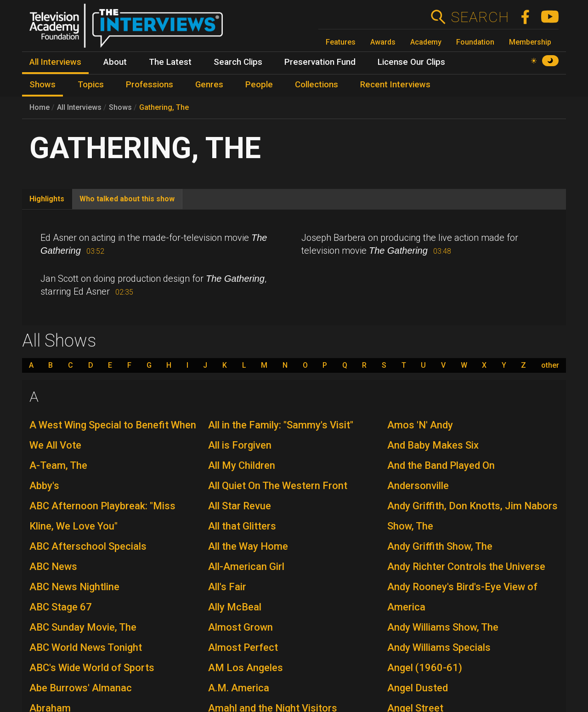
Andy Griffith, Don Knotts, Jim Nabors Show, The (472, 516)
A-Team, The (58, 465)
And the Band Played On (441, 465)
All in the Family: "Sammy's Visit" (281, 425)
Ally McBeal (235, 607)
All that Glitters (242, 526)
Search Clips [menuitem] (238, 62)
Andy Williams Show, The (443, 627)
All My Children (242, 465)
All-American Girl (246, 567)
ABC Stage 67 (61, 607)
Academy (426, 42)
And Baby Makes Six (433, 445)
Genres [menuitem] (209, 85)
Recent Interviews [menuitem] (395, 85)
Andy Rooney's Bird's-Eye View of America (462, 597)
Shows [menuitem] (42, 85)
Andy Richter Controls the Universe (466, 567)
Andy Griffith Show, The (440, 546)
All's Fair (227, 587)
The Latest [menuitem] (170, 62)
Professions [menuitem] (150, 85)
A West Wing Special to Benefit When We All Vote (113, 435)
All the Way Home (248, 546)
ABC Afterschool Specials (88, 546)
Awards (383, 42)
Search (480, 17)
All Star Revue (240, 506)
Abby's (44, 486)
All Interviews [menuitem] (55, 62)
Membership (530, 42)
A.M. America (239, 688)
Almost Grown (240, 627)
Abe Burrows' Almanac (81, 688)
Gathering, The (164, 107)
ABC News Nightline (74, 587)
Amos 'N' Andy (420, 425)
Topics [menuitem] (91, 85)
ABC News (53, 567)
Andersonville (418, 486)
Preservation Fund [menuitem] (320, 62)
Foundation (475, 42)
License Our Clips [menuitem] (411, 62)
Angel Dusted (418, 688)
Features (341, 42)
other (550, 365)
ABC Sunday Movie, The (83, 627)
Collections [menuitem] (317, 85)
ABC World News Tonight (86, 647)
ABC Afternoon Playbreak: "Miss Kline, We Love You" (102, 516)
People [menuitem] (259, 85)
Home (40, 107)
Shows (120, 107)
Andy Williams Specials (439, 647)
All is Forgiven (240, 445)
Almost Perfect (243, 647)
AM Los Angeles (246, 668)
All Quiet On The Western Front (278, 486)
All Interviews (79, 107)
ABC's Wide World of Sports (92, 668)
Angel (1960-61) (425, 668)
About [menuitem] (115, 62)
